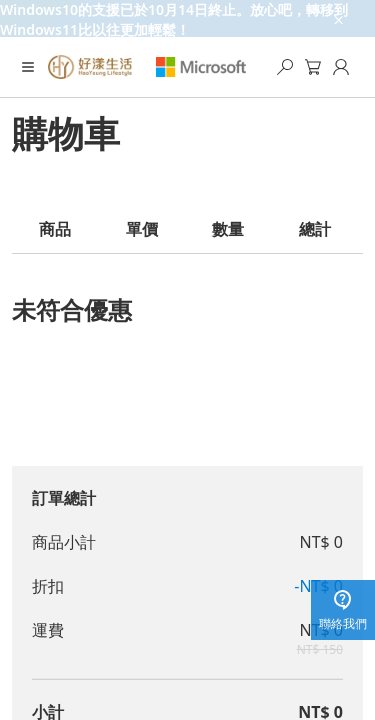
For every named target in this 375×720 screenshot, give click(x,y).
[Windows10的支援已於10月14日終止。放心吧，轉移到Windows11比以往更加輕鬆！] (187, 18)
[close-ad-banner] (337, 18)
